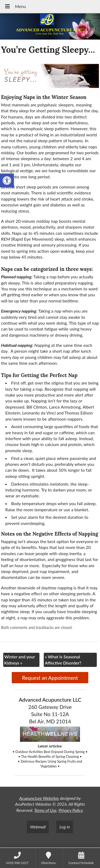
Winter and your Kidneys (20, 660)
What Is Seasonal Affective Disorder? (63, 660)
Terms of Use (45, 810)
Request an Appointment (50, 678)
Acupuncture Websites (39, 798)
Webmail (38, 827)
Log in (65, 827)
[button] (7, 180)
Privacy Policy (71, 810)
